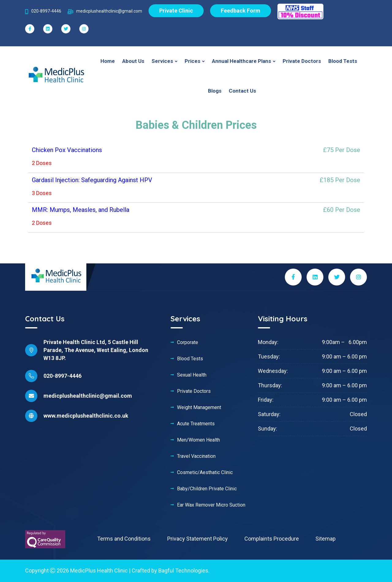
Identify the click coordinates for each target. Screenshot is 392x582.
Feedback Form (241, 11)
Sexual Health (192, 375)
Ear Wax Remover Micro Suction (211, 505)
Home (108, 61)
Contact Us (242, 91)
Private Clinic (176, 11)
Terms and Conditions (124, 539)
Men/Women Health (198, 440)
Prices (193, 61)
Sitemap (326, 539)
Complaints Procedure (272, 539)
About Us (133, 61)
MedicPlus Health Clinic (99, 571)
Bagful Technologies (183, 571)
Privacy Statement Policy (198, 539)
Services (163, 61)
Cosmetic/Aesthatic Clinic (205, 473)
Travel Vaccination (196, 456)
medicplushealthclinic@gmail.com (88, 396)
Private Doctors (302, 61)
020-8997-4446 (62, 376)
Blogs (215, 91)
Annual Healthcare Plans (242, 61)
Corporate (188, 343)
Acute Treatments (196, 424)
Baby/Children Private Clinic (207, 489)
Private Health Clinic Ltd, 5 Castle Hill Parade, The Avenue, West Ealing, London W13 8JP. (96, 350)
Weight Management (199, 408)
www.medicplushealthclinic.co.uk (86, 416)
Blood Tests (343, 61)
